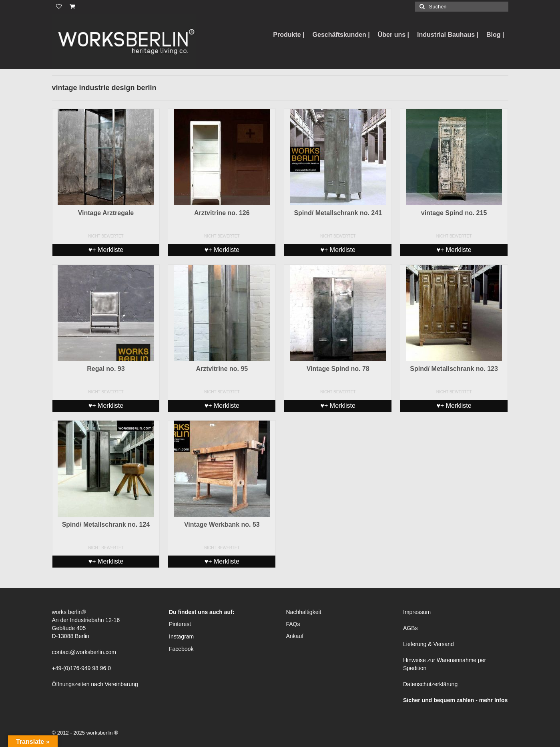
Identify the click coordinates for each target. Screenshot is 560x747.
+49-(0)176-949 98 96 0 (82, 668)
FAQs (293, 624)
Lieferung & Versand (429, 644)
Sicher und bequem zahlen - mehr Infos (455, 700)
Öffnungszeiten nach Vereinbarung (95, 684)
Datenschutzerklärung (430, 684)
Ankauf (295, 636)
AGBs (410, 628)
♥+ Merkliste (106, 250)
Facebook (181, 649)
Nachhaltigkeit (304, 612)
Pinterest (180, 624)
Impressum (417, 612)
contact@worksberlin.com (84, 652)
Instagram (181, 636)
